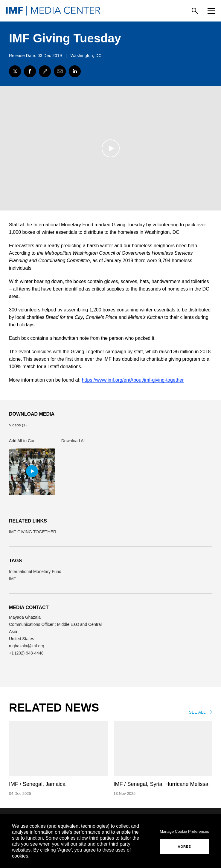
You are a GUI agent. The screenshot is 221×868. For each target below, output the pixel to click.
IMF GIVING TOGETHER (33, 532)
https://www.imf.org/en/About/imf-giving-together (133, 380)
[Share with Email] (60, 71)
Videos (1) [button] (18, 425)
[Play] (111, 149)
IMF (13, 579)
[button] (32, 472)
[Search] (195, 11)
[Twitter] (15, 71)
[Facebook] (30, 71)
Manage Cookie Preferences (184, 831)
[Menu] (211, 11)
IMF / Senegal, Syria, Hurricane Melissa (161, 784)
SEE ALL (201, 712)
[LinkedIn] (75, 71)
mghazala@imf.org (27, 646)
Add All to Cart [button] (22, 441)
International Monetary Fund (35, 572)
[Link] (45, 71)
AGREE (185, 847)
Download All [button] (73, 441)
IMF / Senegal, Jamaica (37, 784)
